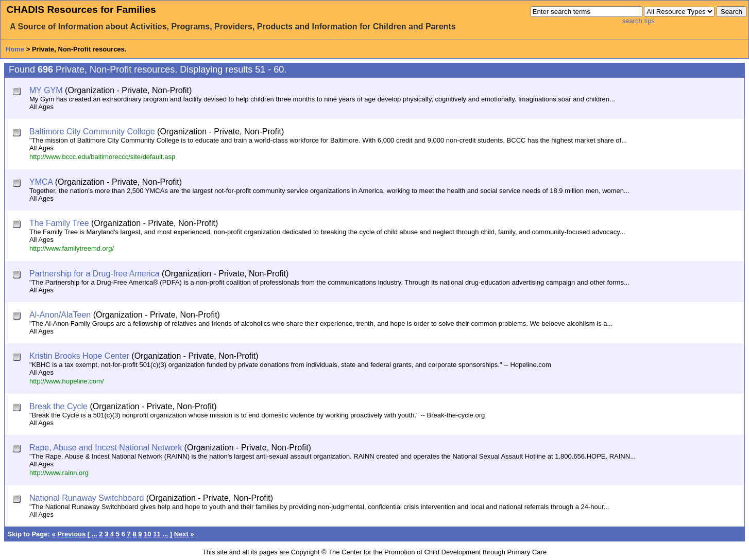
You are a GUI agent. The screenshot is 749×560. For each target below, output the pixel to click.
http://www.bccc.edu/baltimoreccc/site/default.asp (102, 157)
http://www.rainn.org (59, 473)
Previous (71, 534)
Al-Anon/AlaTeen (60, 315)
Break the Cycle (58, 406)
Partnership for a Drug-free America (95, 274)
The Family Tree (59, 223)
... (95, 534)
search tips (639, 21)
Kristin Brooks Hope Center (79, 356)
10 (147, 534)
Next (181, 534)
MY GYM (46, 90)
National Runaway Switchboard (87, 498)
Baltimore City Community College (92, 132)
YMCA (41, 182)
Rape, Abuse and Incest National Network (106, 448)
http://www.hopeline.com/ (67, 381)
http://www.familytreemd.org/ (72, 248)
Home (15, 49)
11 (157, 534)
